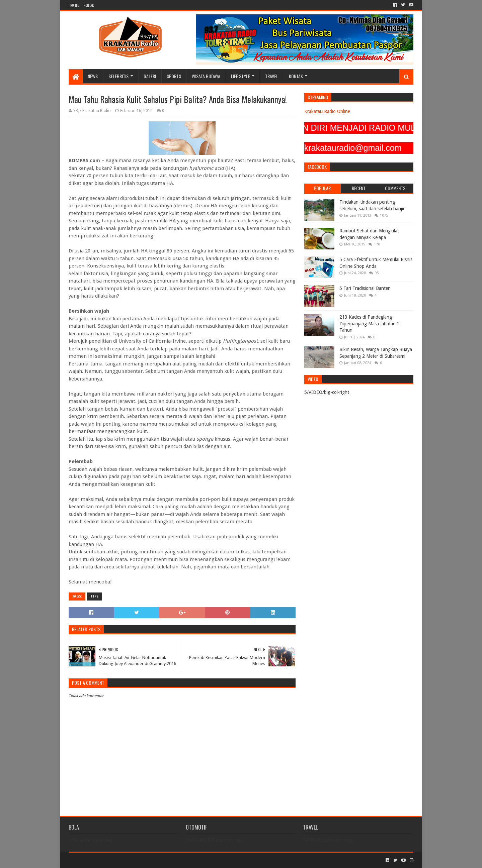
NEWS (93, 76)
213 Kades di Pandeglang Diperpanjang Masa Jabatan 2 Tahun (370, 323)
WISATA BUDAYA (206, 76)
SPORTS (174, 76)
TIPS (94, 596)
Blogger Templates (144, 860)
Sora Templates (106, 860)
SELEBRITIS (118, 76)
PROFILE (74, 5)
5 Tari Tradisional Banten (365, 288)
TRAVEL (272, 76)
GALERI (150, 76)
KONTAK (89, 5)
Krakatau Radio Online (327, 111)
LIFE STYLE (240, 76)
